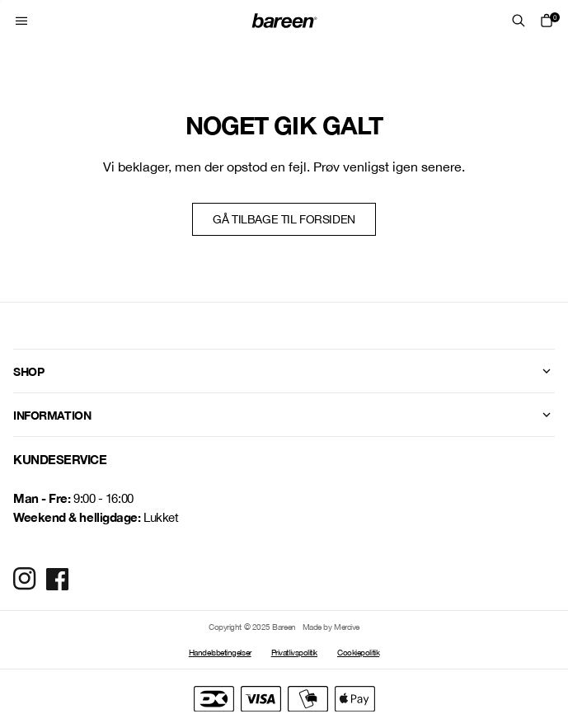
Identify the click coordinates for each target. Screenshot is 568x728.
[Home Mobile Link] (284, 21)
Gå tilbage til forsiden (284, 219)
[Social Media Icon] (25, 579)
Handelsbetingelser (220, 652)
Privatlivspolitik (294, 652)
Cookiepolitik (358, 652)
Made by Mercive (331, 627)
